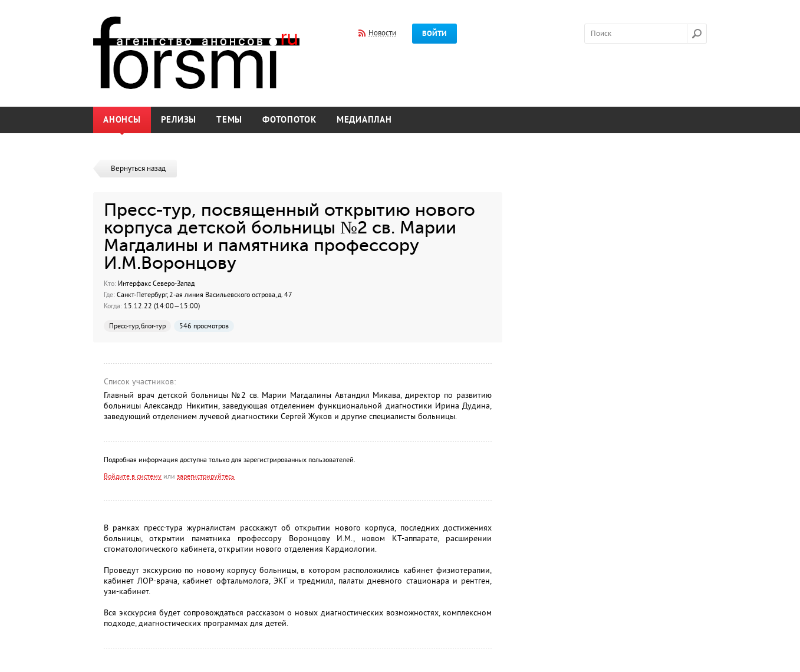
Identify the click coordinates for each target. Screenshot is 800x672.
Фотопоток (289, 120)
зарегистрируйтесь (206, 476)
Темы (229, 120)
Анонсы (122, 120)
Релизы (179, 120)
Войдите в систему (133, 476)
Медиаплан (364, 120)
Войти (434, 34)
